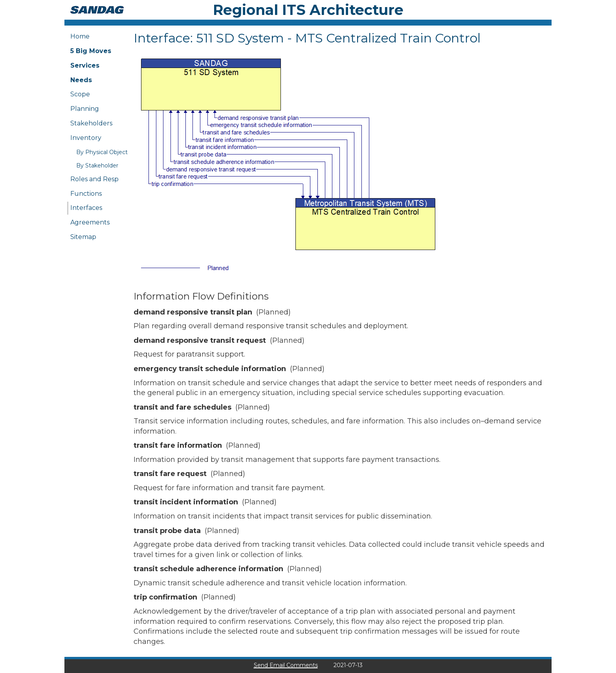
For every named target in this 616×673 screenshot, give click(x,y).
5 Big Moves (91, 51)
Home (80, 36)
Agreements (90, 222)
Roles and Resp (94, 179)
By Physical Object (102, 152)
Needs (81, 80)
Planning (85, 109)
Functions (86, 194)
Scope (80, 94)
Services (85, 65)
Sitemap (83, 237)
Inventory (86, 138)
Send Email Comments (286, 665)
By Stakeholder (97, 165)
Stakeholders (91, 123)
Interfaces (86, 208)
